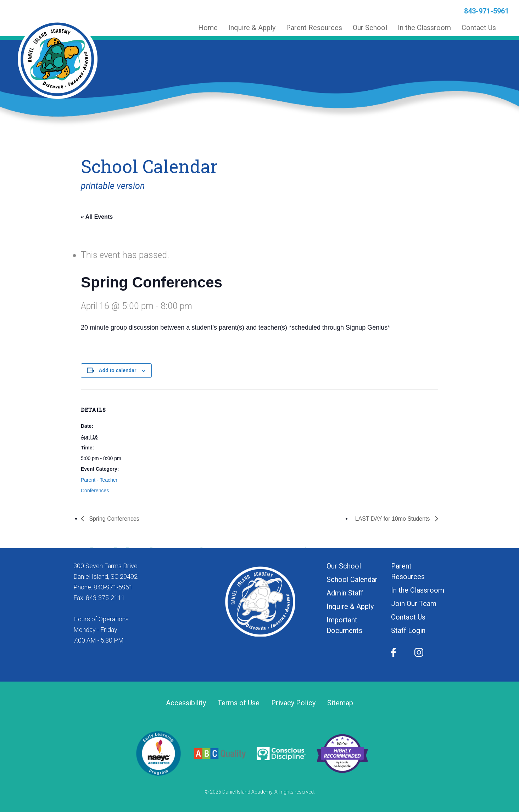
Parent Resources (408, 571)
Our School (344, 566)
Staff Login (408, 631)
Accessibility (186, 703)
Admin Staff (345, 593)
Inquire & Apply (350, 606)
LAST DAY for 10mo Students (393, 519)
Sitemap (340, 703)
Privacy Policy (293, 703)
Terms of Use (239, 703)
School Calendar (352, 579)
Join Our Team (414, 604)
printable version (113, 186)
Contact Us (408, 617)
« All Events (97, 217)
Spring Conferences (113, 519)
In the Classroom (418, 590)
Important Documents (344, 625)
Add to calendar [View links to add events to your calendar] (118, 370)
